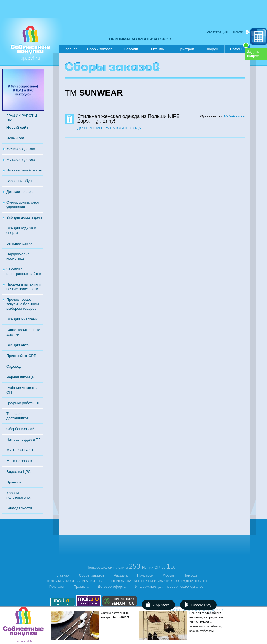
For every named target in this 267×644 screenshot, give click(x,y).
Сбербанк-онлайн (21, 429)
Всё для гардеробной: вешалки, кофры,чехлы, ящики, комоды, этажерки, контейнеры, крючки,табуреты (207, 622)
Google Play (201, 605)
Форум (213, 49)
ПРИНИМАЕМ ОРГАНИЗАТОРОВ (140, 39)
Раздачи (131, 49)
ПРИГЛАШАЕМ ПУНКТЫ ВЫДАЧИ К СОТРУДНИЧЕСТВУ (159, 581)
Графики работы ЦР (23, 403)
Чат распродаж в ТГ (23, 439)
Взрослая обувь (20, 181)
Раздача (121, 575)
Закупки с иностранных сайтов (24, 271)
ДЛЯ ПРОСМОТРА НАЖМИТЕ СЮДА (109, 128)
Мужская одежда (21, 160)
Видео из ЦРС (19, 472)
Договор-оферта (112, 587)
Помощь (239, 48)
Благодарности (19, 508)
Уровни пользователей (19, 495)
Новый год (15, 138)
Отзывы (158, 49)
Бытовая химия (20, 243)
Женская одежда (21, 149)
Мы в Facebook (19, 461)
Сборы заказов (99, 49)
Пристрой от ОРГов (23, 356)
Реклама (57, 587)
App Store (161, 605)
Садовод (14, 366)
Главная (70, 49)
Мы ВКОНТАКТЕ (21, 450)
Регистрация (217, 32)
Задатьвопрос (253, 54)
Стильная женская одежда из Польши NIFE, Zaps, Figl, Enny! (129, 119)
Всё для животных (22, 319)
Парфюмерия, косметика (18, 256)
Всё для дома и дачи (24, 217)
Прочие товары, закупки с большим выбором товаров (23, 304)
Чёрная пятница (20, 377)
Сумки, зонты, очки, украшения (23, 205)
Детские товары (20, 192)
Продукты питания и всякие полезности (24, 287)
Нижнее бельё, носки (24, 170)
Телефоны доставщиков (18, 416)
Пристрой (186, 49)
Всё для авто (18, 345)
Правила (14, 482)
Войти (238, 32)
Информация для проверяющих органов (169, 587)
